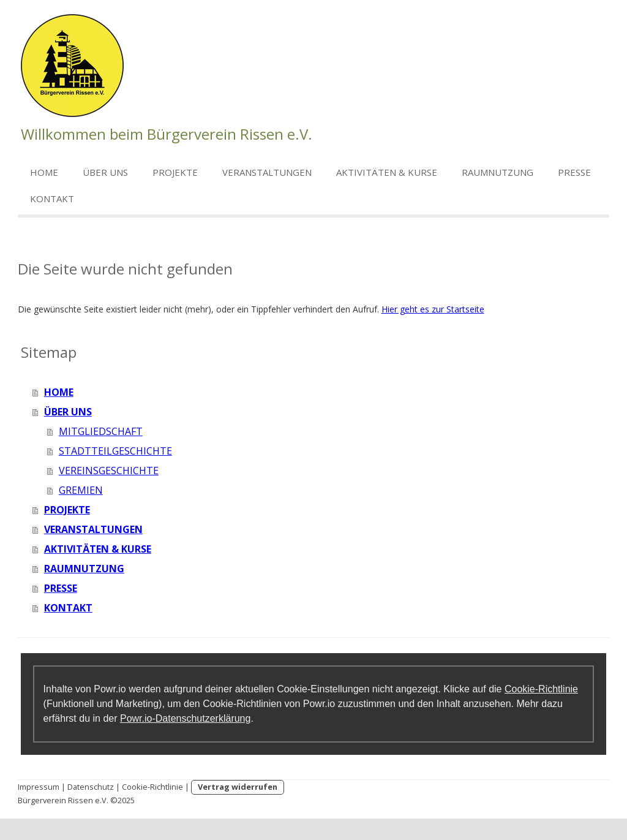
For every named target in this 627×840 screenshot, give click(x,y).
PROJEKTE (175, 172)
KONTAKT (52, 199)
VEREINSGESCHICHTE (109, 471)
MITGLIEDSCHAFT (101, 431)
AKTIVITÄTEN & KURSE (387, 172)
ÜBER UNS (105, 172)
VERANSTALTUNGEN (267, 172)
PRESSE (574, 172)
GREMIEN (81, 490)
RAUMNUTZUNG (497, 172)
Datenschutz (91, 787)
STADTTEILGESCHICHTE (115, 451)
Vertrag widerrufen (238, 787)
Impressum (39, 787)
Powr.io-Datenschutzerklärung (185, 718)
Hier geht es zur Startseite (433, 309)
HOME (44, 172)
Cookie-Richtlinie (541, 689)
